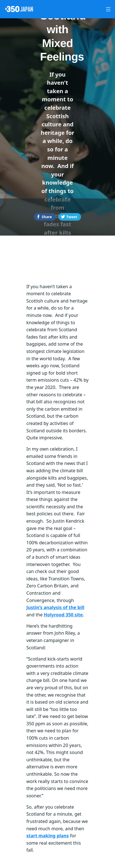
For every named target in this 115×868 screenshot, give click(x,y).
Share (47, 217)
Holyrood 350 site (63, 615)
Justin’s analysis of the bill (55, 607)
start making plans (47, 836)
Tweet (72, 217)
